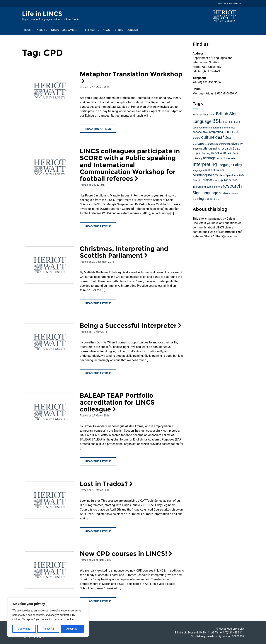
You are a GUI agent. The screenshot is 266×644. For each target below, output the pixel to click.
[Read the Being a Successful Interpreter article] (50, 342)
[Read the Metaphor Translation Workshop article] (50, 90)
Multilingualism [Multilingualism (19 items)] (205, 175)
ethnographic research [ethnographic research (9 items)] (217, 149)
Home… (29, 30)
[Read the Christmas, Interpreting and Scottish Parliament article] (50, 265)
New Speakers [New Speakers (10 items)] (228, 175)
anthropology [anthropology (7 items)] (201, 114)
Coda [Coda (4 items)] (195, 128)
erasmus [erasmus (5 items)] (197, 149)
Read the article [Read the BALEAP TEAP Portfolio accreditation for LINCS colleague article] (98, 461)
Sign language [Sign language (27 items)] (206, 193)
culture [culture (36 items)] (208, 137)
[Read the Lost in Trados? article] (50, 500)
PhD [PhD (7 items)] (241, 175)
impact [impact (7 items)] (221, 158)
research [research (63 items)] (232, 186)
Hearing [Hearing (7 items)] (206, 153)
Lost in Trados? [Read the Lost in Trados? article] (107, 484)
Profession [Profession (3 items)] (197, 180)
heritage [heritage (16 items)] (209, 158)
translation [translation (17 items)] (213, 199)
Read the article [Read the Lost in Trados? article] (98, 531)
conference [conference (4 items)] (230, 128)
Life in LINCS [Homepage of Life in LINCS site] (42, 14)
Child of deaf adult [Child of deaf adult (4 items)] (231, 122)
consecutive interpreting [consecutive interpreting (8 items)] (208, 132)
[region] (48, 617)
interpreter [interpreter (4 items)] (231, 158)
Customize (24, 629)
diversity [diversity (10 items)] (237, 144)
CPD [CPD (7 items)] (226, 132)
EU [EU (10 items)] (235, 149)
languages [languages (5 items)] (198, 170)
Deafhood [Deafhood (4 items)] (210, 144)
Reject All (48, 629)
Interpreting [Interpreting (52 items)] (205, 164)
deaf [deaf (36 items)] (220, 137)
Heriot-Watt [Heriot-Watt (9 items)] (218, 153)
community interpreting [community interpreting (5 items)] (211, 128)
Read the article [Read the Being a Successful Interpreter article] (98, 373)
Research (91, 30)
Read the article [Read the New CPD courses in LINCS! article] (98, 601)
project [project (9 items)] (207, 180)
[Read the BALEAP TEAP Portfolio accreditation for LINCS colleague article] (50, 412)
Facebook (235, 3)
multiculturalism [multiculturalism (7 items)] (214, 170)
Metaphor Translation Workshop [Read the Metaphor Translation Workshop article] (131, 77)
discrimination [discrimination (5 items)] (223, 144)
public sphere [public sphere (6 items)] (214, 187)
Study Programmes (65, 30)
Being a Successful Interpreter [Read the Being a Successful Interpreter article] (131, 326)
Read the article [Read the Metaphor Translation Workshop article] (98, 129)
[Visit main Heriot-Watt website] (224, 16)
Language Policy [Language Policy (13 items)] (230, 165)
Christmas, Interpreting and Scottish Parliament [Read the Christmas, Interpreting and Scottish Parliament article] (124, 252)
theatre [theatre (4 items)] (234, 194)
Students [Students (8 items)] (225, 193)
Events (118, 30)
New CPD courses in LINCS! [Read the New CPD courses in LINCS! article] (127, 554)
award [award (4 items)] (212, 115)
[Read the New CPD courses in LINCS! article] (50, 570)
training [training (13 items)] (198, 199)
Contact (132, 30)
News (106, 30)
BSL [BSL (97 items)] (217, 121)
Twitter (221, 3)
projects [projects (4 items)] (217, 180)
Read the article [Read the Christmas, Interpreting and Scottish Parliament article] (98, 303)
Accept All (72, 629)
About (42, 30)
